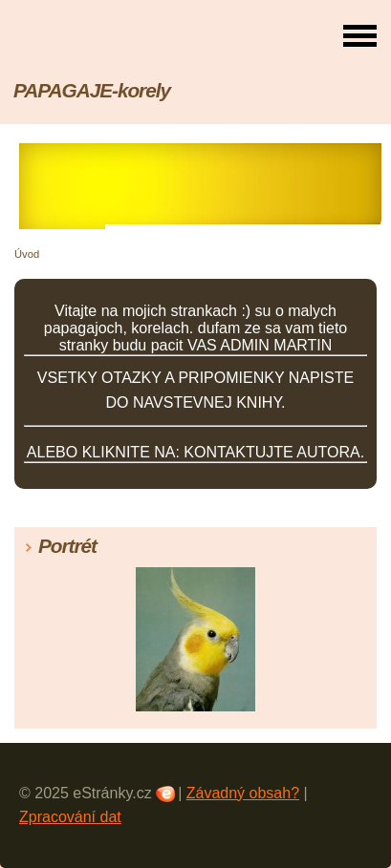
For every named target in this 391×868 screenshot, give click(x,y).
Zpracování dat (70, 817)
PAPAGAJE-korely (92, 90)
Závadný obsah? (243, 793)
